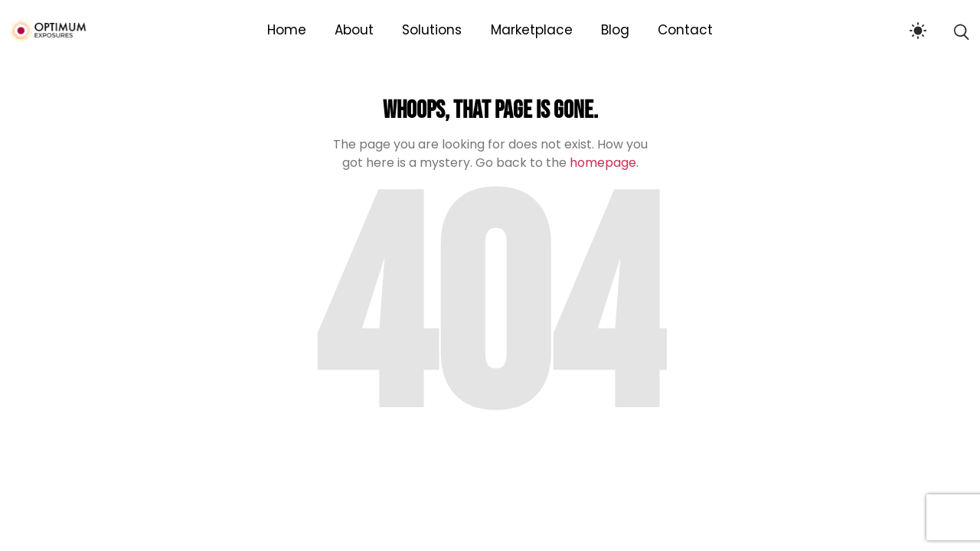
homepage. (604, 163)
